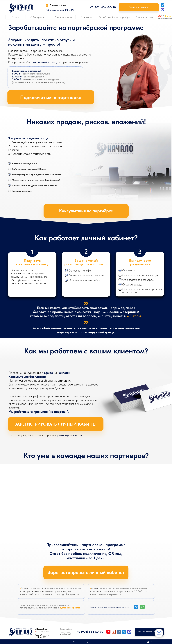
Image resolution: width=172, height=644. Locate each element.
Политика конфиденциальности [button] (86, 642)
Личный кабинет (59, 5)
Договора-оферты (70, 435)
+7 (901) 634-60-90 (103, 7)
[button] (139, 7)
